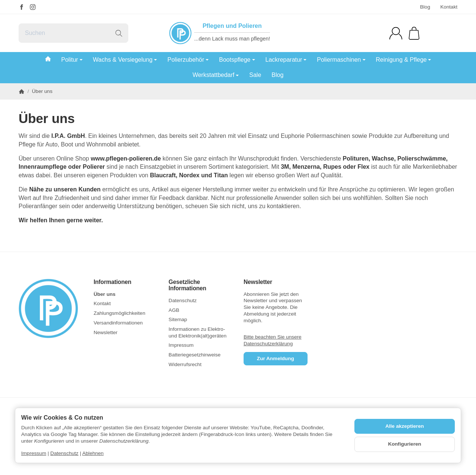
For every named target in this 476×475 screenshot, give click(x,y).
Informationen (112, 282)
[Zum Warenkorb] (414, 33)
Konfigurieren (404, 444)
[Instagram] (33, 7)
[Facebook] (22, 7)
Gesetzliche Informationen (187, 285)
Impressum (34, 453)
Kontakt (449, 7)
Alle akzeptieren (405, 426)
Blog (425, 7)
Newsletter (258, 282)
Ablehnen (93, 453)
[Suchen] (73, 33)
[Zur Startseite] (51, 308)
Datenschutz (64, 453)
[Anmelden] (396, 33)
